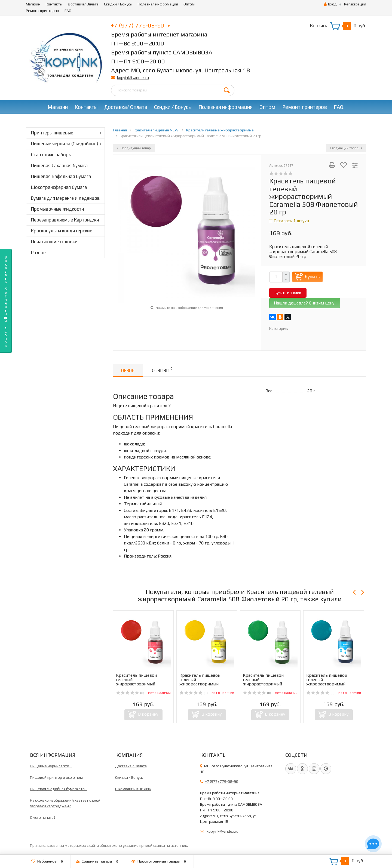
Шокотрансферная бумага (59, 187)
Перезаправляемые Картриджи (65, 220)
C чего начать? (43, 817)
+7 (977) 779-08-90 (140, 25)
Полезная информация (158, 4)
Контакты (54, 4)
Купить (312, 277)
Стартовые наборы (51, 155)
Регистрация (355, 4)
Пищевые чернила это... (51, 766)
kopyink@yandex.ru (133, 78)
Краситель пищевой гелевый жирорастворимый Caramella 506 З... (263, 682)
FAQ (68, 11)
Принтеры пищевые (52, 133)
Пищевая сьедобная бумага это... (59, 789)
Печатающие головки (54, 242)
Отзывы (162, 370)
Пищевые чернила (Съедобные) (65, 144)
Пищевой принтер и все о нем (56, 777)
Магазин (33, 4)
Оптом (189, 4)
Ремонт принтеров (42, 11)
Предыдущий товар (134, 148)
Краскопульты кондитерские (62, 231)
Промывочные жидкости (58, 209)
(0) (130, 693)
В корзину (148, 714)
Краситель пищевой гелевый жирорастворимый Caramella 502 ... (136, 682)
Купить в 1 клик (288, 293)
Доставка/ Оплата (83, 4)
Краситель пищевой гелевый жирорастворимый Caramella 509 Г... (327, 682)
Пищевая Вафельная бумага (61, 176)
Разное (38, 253)
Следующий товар (346, 148)
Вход (330, 4)
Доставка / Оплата (131, 766)
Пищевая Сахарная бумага (59, 165)
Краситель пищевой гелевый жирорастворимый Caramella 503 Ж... (200, 682)
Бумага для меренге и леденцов (65, 198)
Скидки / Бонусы (118, 4)
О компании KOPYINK (133, 789)
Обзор (128, 370)
